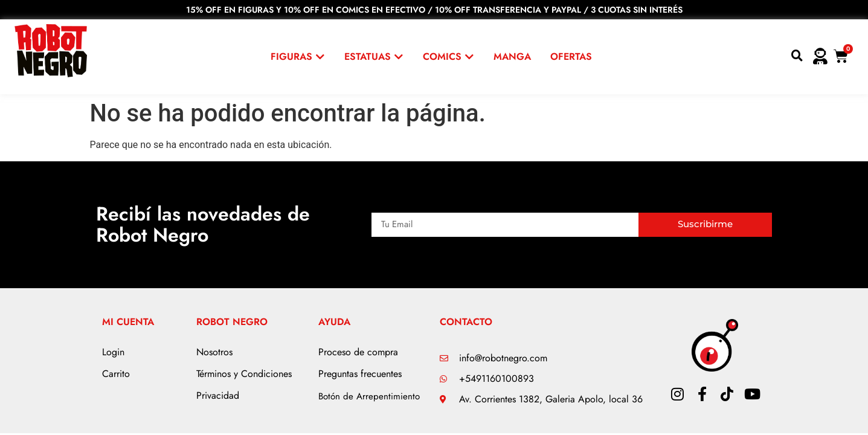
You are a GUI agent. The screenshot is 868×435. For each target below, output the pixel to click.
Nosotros (214, 352)
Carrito (116, 374)
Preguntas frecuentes (360, 374)
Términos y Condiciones (244, 374)
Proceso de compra (358, 352)
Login (113, 352)
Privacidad (218, 395)
